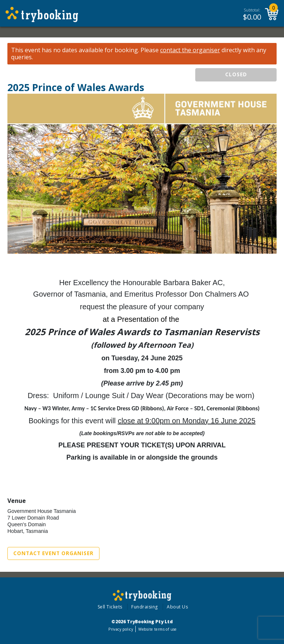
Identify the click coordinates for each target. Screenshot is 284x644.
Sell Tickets (110, 607)
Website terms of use (157, 629)
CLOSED (236, 74)
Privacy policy (121, 629)
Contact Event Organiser (53, 553)
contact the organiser (190, 50)
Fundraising (145, 607)
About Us (177, 607)
